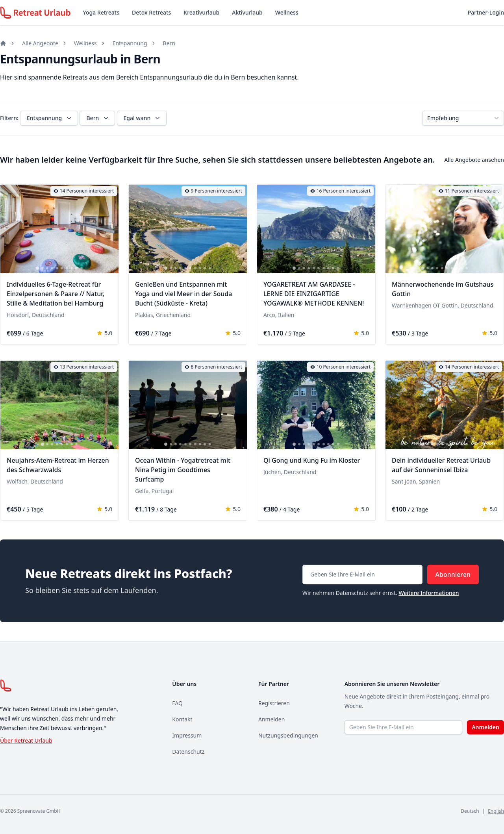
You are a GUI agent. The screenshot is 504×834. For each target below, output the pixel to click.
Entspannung (130, 43)
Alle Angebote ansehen (474, 160)
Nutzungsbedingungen (288, 735)
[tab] (37, 268)
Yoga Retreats (101, 12)
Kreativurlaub (201, 12)
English (496, 811)
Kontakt (182, 719)
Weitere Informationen (429, 593)
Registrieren (274, 703)
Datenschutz (188, 752)
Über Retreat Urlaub (26, 740)
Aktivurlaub (247, 12)
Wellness (287, 12)
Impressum (187, 735)
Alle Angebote (40, 43)
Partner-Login (486, 12)
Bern (169, 43)
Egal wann (143, 118)
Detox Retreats (151, 12)
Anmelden (271, 719)
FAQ (177, 703)
